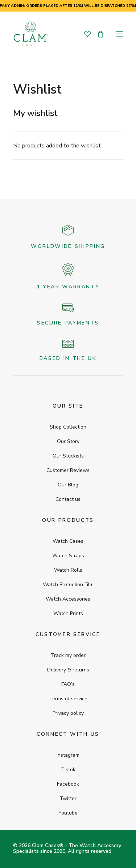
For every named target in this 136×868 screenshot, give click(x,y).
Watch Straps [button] (68, 556)
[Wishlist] (84, 34)
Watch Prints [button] (68, 613)
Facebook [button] (68, 784)
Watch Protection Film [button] (68, 585)
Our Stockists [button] (68, 456)
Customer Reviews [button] (68, 470)
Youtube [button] (68, 813)
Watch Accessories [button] (68, 599)
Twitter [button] (68, 798)
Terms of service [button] (68, 699)
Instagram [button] (68, 755)
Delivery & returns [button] (68, 670)
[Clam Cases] (31, 34)
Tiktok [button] (68, 770)
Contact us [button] (68, 499)
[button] (119, 34)
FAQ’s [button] (68, 684)
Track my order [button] (68, 655)
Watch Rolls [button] (68, 570)
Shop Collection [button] (68, 427)
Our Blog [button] (68, 485)
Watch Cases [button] (68, 541)
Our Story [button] (68, 441)
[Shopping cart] (97, 34)
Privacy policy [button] (68, 713)
